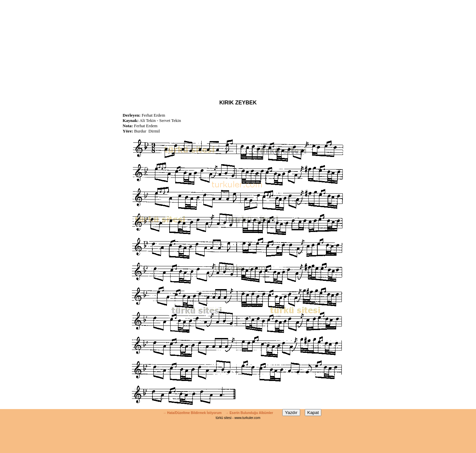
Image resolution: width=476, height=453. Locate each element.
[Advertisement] (238, 46)
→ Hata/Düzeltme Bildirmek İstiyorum (192, 413)
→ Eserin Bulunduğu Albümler (250, 413)
